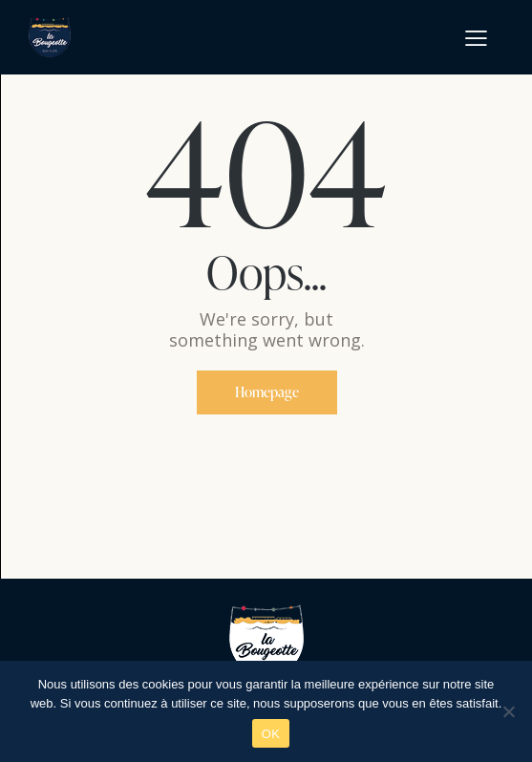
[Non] (508, 711)
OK (271, 734)
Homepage (267, 392)
